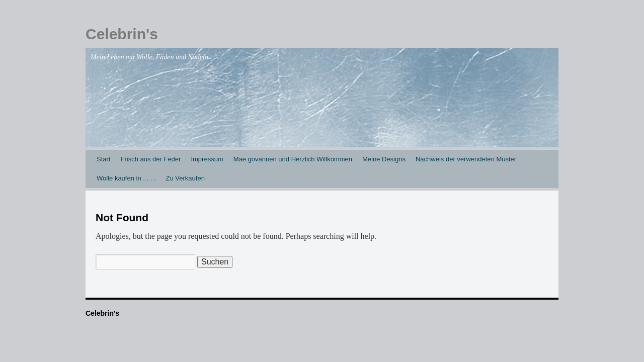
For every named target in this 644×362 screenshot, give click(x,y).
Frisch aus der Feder (150, 159)
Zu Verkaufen (185, 178)
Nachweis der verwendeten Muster (466, 159)
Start (103, 159)
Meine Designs (384, 159)
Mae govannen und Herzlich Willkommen (293, 159)
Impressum (207, 159)
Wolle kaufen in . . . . (126, 178)
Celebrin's (122, 34)
